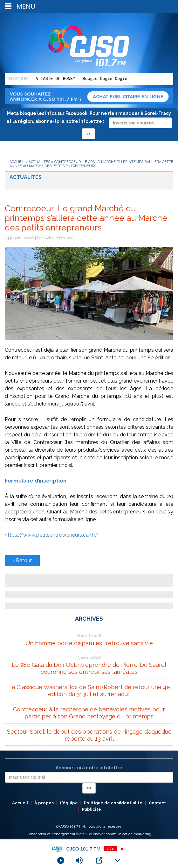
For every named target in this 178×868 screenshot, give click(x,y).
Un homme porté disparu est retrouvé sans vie (89, 643)
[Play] (61, 860)
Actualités (39, 162)
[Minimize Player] (118, 860)
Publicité (92, 809)
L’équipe (69, 803)
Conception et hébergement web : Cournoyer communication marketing (89, 834)
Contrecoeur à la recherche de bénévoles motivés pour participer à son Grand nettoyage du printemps (89, 713)
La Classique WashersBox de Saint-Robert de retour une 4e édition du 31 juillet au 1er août (89, 691)
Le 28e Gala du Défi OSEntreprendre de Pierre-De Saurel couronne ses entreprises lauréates (89, 668)
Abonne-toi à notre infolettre (89, 768)
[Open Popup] (99, 860)
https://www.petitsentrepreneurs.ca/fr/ (51, 535)
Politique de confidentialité (113, 803)
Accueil (17, 162)
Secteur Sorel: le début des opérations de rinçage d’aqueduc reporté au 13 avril (89, 735)
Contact (157, 803)
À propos (44, 803)
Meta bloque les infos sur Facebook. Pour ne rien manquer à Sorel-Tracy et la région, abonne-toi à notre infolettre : (89, 123)
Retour (22, 560)
